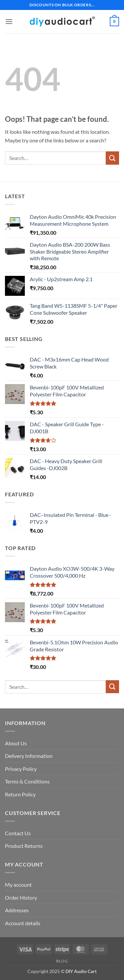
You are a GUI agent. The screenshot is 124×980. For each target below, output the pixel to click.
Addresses (17, 910)
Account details (23, 923)
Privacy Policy (21, 769)
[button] (9, 21)
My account (18, 885)
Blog (62, 961)
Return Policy (20, 794)
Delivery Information (29, 756)
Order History (21, 898)
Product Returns (24, 846)
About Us (16, 743)
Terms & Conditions (27, 781)
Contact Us (18, 833)
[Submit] (112, 158)
